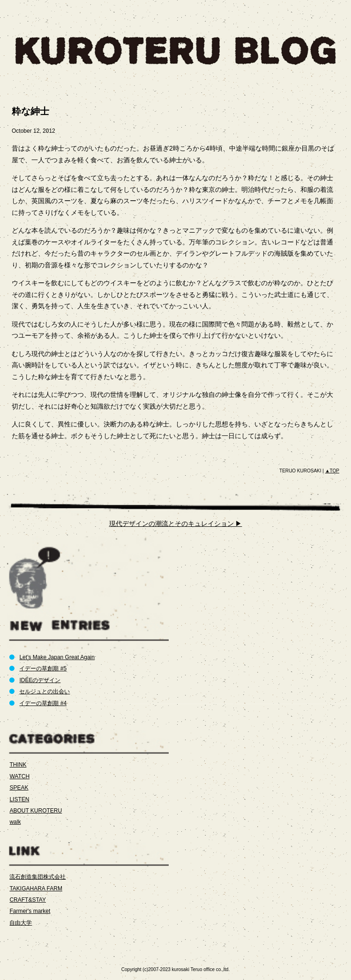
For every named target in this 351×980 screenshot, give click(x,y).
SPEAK (19, 788)
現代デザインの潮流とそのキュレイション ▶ (176, 524)
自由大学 (21, 923)
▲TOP (332, 471)
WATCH (19, 776)
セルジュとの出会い (45, 691)
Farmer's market (30, 911)
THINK (18, 765)
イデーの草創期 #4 (43, 703)
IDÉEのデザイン (40, 680)
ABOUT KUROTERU (36, 811)
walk (15, 822)
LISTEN (19, 799)
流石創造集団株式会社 (37, 877)
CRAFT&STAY (28, 900)
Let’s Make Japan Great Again (57, 657)
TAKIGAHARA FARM (36, 889)
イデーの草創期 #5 (43, 669)
